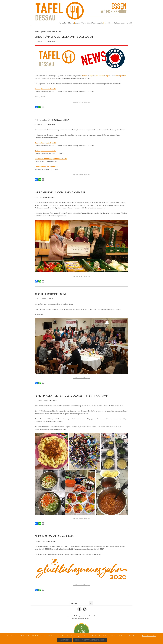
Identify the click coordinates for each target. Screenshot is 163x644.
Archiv (78, 23)
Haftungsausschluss (81, 616)
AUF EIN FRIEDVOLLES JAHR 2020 (54, 536)
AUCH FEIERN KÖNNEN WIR (51, 294)
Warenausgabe (98, 23)
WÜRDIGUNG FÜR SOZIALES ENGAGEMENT (60, 192)
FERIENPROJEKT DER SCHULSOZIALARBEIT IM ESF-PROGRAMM (72, 396)
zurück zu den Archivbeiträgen (81, 102)
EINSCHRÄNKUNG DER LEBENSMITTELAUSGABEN (64, 37)
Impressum (70, 616)
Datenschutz (93, 616)
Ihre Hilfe (108, 23)
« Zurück (74, 603)
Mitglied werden (119, 23)
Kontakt (129, 23)
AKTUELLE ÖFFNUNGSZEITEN (52, 120)
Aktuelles (71, 23)
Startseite (62, 23)
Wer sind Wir (86, 23)
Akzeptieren (64, 640)
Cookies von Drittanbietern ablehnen (90, 640)
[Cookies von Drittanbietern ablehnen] (160, 639)
